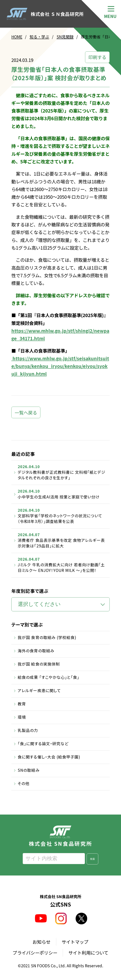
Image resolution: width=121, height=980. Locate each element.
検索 (93, 859)
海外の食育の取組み (36, 651)
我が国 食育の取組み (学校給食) (47, 637)
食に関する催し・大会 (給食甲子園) (49, 757)
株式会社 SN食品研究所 (60, 836)
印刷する (97, 57)
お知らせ (42, 942)
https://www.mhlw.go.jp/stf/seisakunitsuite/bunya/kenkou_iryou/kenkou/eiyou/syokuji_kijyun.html (60, 366)
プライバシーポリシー (35, 953)
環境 (22, 717)
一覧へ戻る (26, 413)
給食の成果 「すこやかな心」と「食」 (48, 677)
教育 (22, 704)
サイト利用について (88, 953)
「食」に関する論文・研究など (43, 744)
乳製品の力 (28, 730)
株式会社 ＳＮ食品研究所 (45, 14)
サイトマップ (75, 942)
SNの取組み (29, 770)
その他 (24, 783)
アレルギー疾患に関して (39, 690)
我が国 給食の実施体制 (39, 664)
